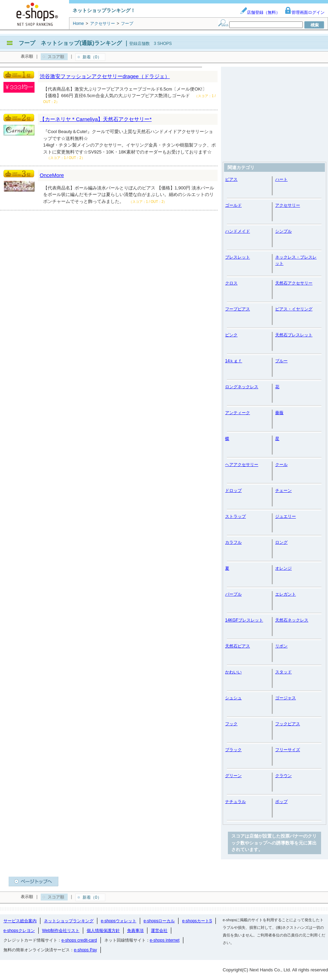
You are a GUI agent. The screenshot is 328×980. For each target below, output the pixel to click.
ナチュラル (235, 802)
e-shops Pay (85, 950)
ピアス (231, 179)
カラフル (233, 542)
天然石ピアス (238, 646)
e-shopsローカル (159, 921)
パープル (233, 594)
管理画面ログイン (305, 12)
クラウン (283, 776)
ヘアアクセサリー (242, 465)
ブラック (233, 750)
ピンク (231, 335)
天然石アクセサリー (294, 283)
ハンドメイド (238, 231)
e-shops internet (165, 940)
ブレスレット (238, 257)
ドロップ (233, 491)
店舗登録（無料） (260, 12)
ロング (281, 542)
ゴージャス (286, 698)
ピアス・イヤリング (294, 309)
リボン (281, 646)
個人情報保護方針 (103, 931)
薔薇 (279, 413)
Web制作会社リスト (61, 931)
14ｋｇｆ (234, 361)
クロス (231, 283)
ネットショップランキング (69, 921)
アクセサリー (288, 205)
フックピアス (288, 724)
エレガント (286, 594)
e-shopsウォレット (119, 921)
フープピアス (238, 309)
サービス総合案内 (20, 921)
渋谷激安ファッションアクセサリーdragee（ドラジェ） (105, 76)
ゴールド (233, 205)
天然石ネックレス (292, 620)
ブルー (281, 361)
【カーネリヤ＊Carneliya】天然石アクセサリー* (96, 119)
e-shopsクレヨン (19, 931)
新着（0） (92, 57)
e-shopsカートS (197, 921)
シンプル (283, 231)
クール (281, 465)
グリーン (233, 776)
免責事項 (135, 931)
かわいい (233, 672)
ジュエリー (286, 516)
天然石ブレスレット (294, 335)
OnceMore (52, 175)
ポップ (281, 802)
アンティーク (238, 413)
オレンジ (283, 568)
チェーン (283, 491)
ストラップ (235, 516)
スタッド (283, 672)
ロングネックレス (242, 387)
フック (231, 724)
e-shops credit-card (79, 940)
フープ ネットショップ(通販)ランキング (70, 43)
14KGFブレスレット (244, 620)
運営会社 (159, 931)
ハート (281, 179)
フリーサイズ (288, 750)
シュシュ (233, 698)
